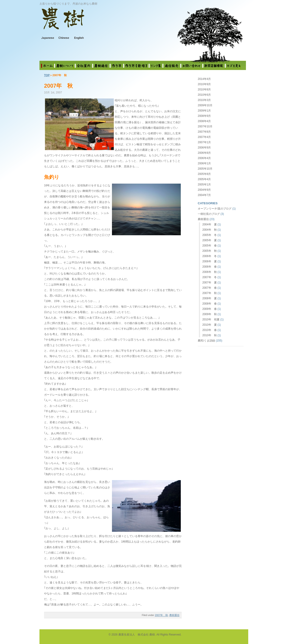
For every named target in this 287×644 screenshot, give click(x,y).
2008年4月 (204, 121)
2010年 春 (210, 330)
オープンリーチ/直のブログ (215, 209)
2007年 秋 (58, 86)
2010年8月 (204, 90)
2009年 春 (210, 309)
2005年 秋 (210, 251)
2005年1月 (204, 185)
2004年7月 (204, 195)
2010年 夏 (210, 325)
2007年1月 (204, 142)
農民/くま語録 (206, 341)
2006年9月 (204, 148)
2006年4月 (204, 158)
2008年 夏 (210, 298)
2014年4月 (204, 79)
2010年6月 (204, 95)
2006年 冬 (210, 256)
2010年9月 (204, 84)
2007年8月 (204, 132)
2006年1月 (204, 163)
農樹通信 (174, 615)
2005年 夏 (210, 240)
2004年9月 (204, 190)
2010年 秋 (210, 335)
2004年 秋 (210, 230)
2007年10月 (205, 126)
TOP (47, 75)
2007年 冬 (210, 277)
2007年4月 (204, 137)
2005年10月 (205, 169)
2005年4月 (204, 179)
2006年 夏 (210, 261)
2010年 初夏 (211, 319)
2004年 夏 (210, 224)
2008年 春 (210, 304)
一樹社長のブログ (209, 214)
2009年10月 (205, 105)
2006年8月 (204, 153)
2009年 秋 (210, 314)
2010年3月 (204, 100)
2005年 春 (210, 246)
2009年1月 (204, 111)
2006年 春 (210, 267)
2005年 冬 (210, 235)
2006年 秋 (210, 272)
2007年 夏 (210, 283)
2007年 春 (210, 288)
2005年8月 (204, 174)
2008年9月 (204, 116)
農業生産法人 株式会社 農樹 (99, 22)
